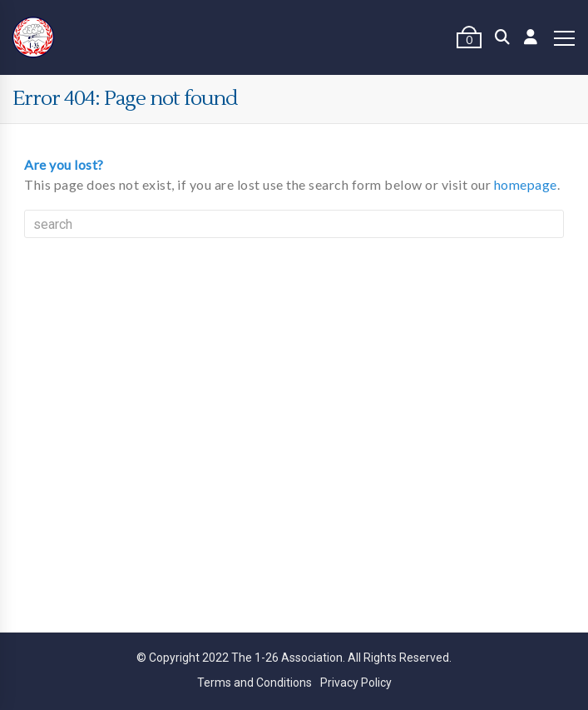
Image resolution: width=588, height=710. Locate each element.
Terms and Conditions (254, 683)
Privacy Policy (356, 683)
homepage (526, 184)
